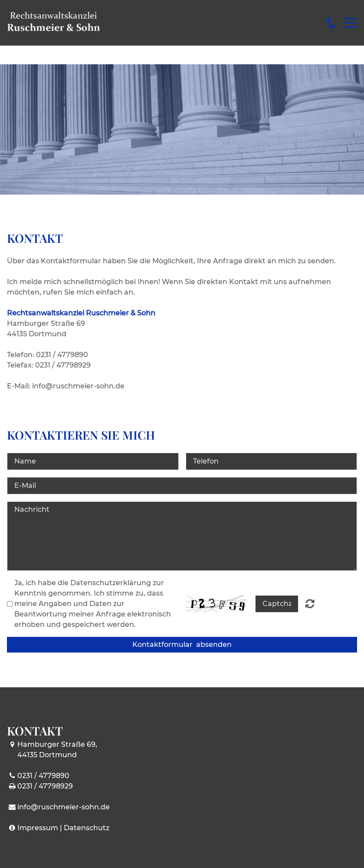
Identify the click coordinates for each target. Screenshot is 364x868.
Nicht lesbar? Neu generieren (310, 603)
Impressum (38, 828)
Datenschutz (87, 828)
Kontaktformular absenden (182, 644)
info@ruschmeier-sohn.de (64, 807)
